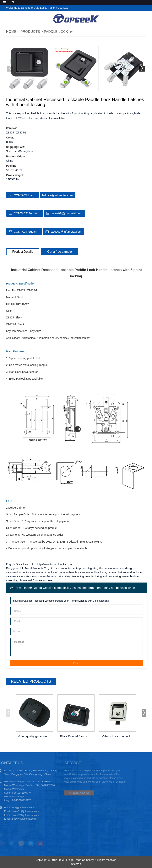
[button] (142, 69)
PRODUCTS (30, 32)
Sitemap (76, 864)
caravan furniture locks (44, 572)
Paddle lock (56, 32)
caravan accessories (19, 576)
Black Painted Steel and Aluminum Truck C (76, 736)
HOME (11, 32)
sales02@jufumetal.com (66, 232)
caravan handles (69, 572)
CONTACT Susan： (27, 232)
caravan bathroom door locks (125, 572)
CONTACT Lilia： (25, 195)
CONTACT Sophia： (27, 213)
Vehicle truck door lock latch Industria (118, 736)
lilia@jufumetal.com (60, 195)
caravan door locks (18, 572)
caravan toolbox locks (93, 572)
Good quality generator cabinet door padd (35, 736)
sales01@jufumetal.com (67, 213)
